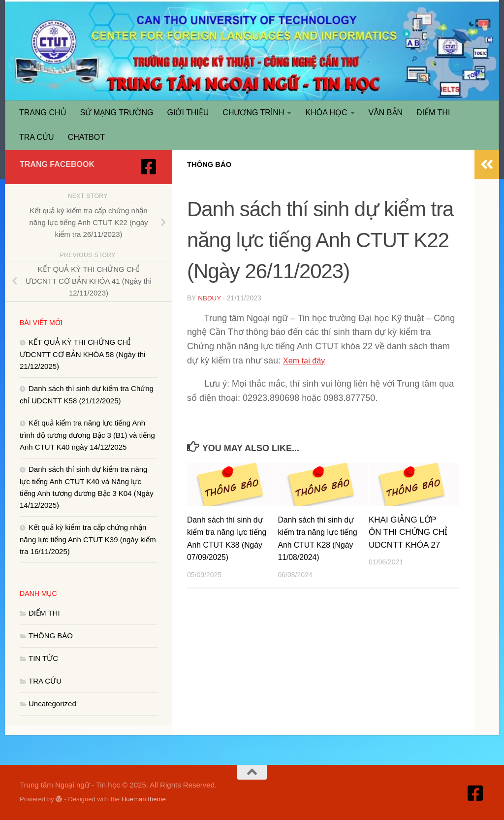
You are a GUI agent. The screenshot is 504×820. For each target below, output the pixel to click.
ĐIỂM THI (433, 113)
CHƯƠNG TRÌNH (253, 113)
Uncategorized (52, 704)
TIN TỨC (43, 658)
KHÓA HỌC (326, 113)
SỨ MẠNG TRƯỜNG (117, 113)
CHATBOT (86, 137)
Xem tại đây (306, 360)
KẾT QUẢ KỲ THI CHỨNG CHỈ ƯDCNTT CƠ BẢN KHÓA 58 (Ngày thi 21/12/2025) (82, 354)
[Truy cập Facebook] (149, 167)
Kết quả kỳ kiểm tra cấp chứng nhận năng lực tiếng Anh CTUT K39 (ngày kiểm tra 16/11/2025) (88, 539)
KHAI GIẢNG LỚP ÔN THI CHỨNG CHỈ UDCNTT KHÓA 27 (408, 532)
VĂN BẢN (386, 113)
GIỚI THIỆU (188, 113)
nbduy (210, 298)
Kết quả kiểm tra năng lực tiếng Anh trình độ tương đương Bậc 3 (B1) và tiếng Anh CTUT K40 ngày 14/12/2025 (87, 435)
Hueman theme (144, 799)
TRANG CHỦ (43, 113)
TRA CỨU (37, 137)
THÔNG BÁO (211, 164)
